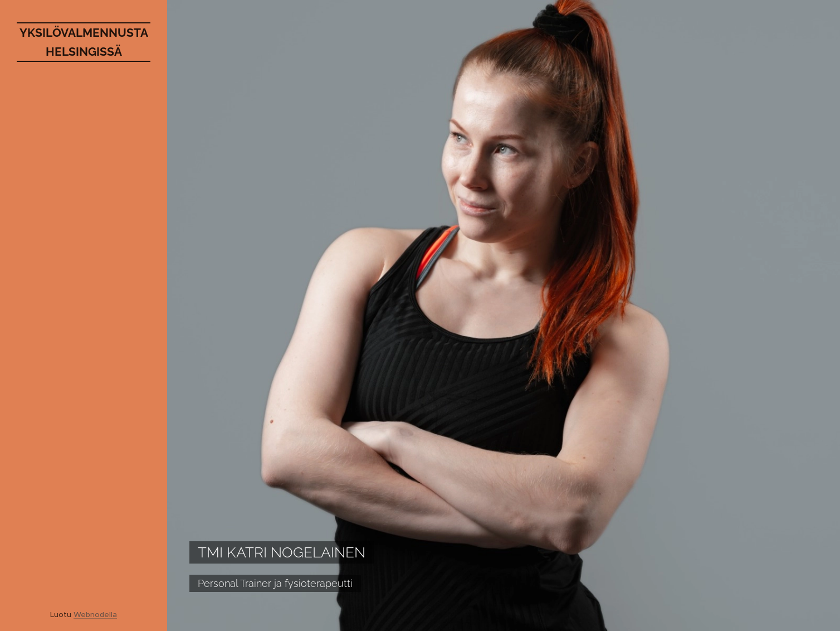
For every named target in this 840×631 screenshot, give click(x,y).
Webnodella (95, 615)
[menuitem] (84, 298)
